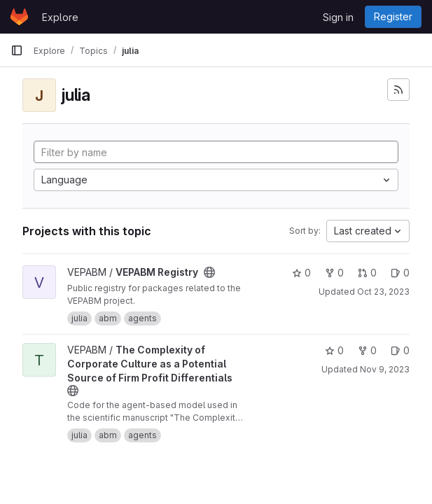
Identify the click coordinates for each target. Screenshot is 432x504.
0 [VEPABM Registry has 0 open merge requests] (367, 273)
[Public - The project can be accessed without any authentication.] (209, 272)
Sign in (338, 17)
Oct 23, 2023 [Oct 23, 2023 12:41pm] (383, 292)
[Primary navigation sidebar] (17, 50)
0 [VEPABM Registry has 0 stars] (301, 273)
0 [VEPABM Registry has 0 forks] (334, 273)
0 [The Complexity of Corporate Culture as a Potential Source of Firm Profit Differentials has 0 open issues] (400, 350)
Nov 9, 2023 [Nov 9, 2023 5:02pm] (385, 369)
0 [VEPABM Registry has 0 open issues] (400, 273)
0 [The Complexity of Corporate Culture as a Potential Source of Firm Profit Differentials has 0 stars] (334, 350)
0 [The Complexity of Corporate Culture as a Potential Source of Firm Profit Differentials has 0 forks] (367, 350)
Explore (60, 17)
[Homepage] (19, 17)
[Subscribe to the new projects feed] (398, 90)
